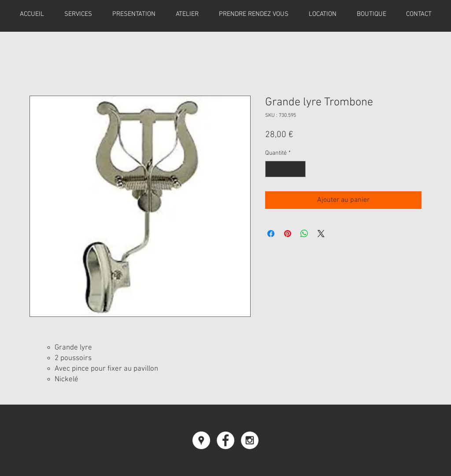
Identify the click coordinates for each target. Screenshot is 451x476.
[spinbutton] (285, 169)
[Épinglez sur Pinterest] (288, 234)
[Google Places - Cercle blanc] (201, 440)
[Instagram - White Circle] (250, 440)
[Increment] (299, 169)
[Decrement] (272, 169)
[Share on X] (321, 234)
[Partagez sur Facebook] (271, 234)
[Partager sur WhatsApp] (304, 234)
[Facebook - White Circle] (225, 440)
